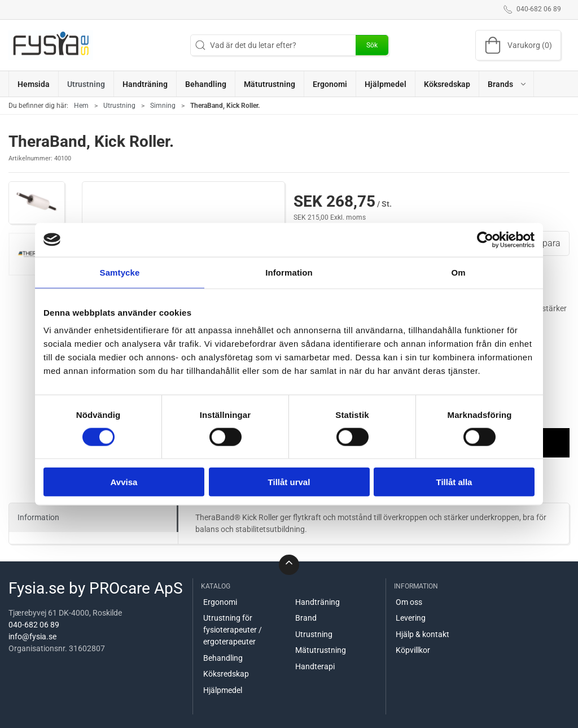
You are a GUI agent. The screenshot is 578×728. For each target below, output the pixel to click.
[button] (507, 84)
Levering (411, 618)
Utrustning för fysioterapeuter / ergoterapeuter (233, 630)
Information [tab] (289, 272)
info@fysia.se (32, 637)
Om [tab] (458, 272)
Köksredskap (226, 674)
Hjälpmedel (223, 690)
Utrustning (119, 106)
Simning (163, 106)
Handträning (318, 602)
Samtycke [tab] (120, 272)
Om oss (409, 602)
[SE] (51, 45)
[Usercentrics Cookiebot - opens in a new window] (485, 239)
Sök (372, 45)
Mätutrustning (321, 650)
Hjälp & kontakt (422, 634)
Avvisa (124, 482)
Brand (306, 618)
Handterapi (315, 666)
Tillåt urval (289, 482)
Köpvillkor (413, 650)
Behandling (223, 658)
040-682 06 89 (34, 625)
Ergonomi (220, 602)
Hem (81, 106)
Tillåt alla (454, 482)
